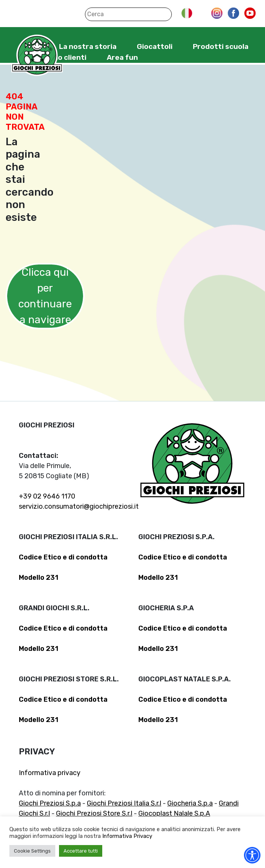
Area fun (122, 57)
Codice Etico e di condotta (63, 557)
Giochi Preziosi (37, 55)
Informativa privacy (50, 773)
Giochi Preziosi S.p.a (50, 803)
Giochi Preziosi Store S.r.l (94, 813)
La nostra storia (88, 46)
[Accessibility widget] (252, 855)
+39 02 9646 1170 (47, 496)
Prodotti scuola (221, 46)
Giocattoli (155, 46)
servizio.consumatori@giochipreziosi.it (79, 506)
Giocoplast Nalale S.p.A (174, 813)
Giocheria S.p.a (190, 803)
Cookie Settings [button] (32, 851)
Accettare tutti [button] (81, 851)
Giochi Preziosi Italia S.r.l (124, 803)
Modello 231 (39, 578)
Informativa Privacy (127, 836)
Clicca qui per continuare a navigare (45, 296)
